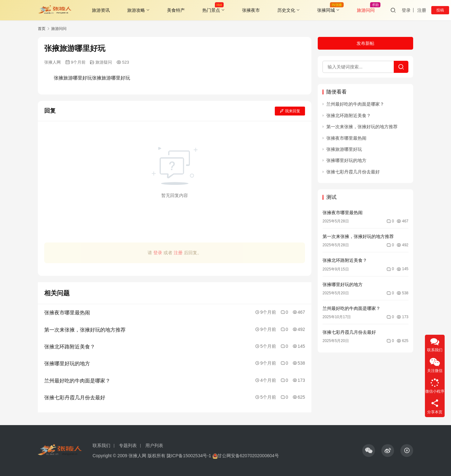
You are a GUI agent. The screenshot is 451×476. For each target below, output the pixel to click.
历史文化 (286, 10)
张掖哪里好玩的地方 (346, 160)
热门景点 (211, 10)
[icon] (369, 451)
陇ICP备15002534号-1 (189, 456)
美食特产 (176, 10)
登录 (406, 10)
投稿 (440, 10)
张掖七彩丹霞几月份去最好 (353, 172)
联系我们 (101, 445)
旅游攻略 (136, 10)
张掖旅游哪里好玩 (344, 149)
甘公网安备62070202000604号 (248, 456)
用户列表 (154, 445)
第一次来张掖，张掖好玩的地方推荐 (362, 127)
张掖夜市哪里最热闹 (346, 138)
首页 (42, 29)
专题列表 (128, 445)
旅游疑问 (104, 62)
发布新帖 (365, 43)
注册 (422, 10)
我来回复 (290, 111)
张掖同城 (326, 10)
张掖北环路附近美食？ (349, 115)
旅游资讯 (101, 10)
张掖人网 (52, 62)
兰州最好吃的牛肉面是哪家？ (355, 104)
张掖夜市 (251, 10)
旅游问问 (366, 10)
